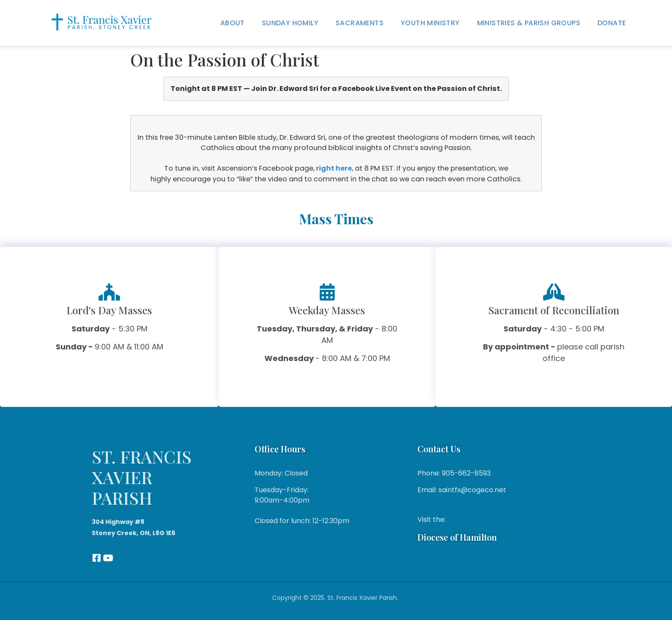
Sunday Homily (290, 23)
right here (334, 168)
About (232, 23)
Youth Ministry (430, 23)
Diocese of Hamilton (457, 537)
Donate (612, 23)
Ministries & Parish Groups (529, 23)
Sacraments (360, 23)
